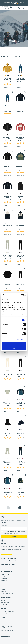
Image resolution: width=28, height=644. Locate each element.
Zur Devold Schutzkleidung (9, 564)
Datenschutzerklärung (6, 586)
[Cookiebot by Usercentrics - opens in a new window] (20, 295)
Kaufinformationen (5, 574)
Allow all (14, 344)
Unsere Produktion (5, 602)
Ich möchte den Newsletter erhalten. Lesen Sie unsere (15, 532)
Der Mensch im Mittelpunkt (7, 611)
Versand (3, 576)
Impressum (3, 592)
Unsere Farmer (4, 600)
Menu (26, 8)
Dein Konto (3, 620)
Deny (14, 348)
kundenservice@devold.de (7, 631)
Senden (14, 536)
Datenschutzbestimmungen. (13, 533)
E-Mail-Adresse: (5, 525)
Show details (20, 340)
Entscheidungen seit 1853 (7, 613)
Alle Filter (5, 56)
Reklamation (4, 582)
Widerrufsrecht (4, 580)
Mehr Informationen (7, 553)
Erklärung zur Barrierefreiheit (8, 594)
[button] (12, 62)
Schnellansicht (7, 87)
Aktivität (4, 53)
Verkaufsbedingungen (6, 584)
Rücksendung (4, 578)
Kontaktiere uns (5, 637)
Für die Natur (4, 604)
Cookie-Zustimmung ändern (7, 622)
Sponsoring (3, 590)
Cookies (3, 588)
